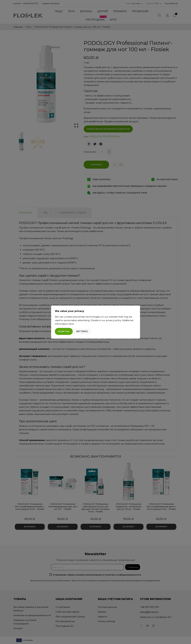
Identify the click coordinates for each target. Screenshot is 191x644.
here (71, 324)
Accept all (64, 331)
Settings (82, 331)
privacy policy (114, 320)
